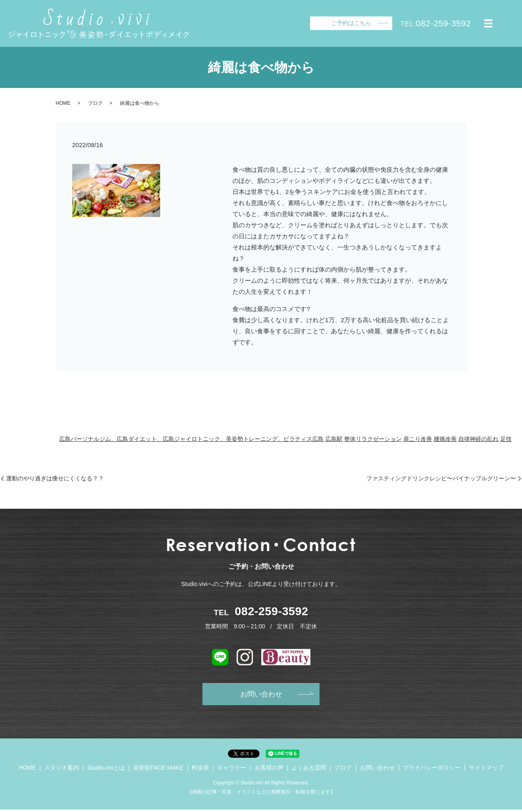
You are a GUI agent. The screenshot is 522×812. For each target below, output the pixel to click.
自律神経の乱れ (478, 439)
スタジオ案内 (62, 770)
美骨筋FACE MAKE (158, 770)
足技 (506, 439)
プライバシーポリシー (432, 770)
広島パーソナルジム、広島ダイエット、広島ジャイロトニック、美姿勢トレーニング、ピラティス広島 (191, 439)
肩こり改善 (418, 439)
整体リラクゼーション (373, 439)
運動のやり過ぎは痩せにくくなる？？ (55, 478)
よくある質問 (309, 770)
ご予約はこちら (351, 23)
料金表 (200, 770)
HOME (63, 103)
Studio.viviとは (106, 770)
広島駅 (334, 439)
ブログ (95, 103)
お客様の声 (269, 770)
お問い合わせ (261, 695)
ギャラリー (232, 770)
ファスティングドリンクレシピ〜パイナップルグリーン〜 (441, 478)
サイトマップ (486, 770)
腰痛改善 (445, 439)
